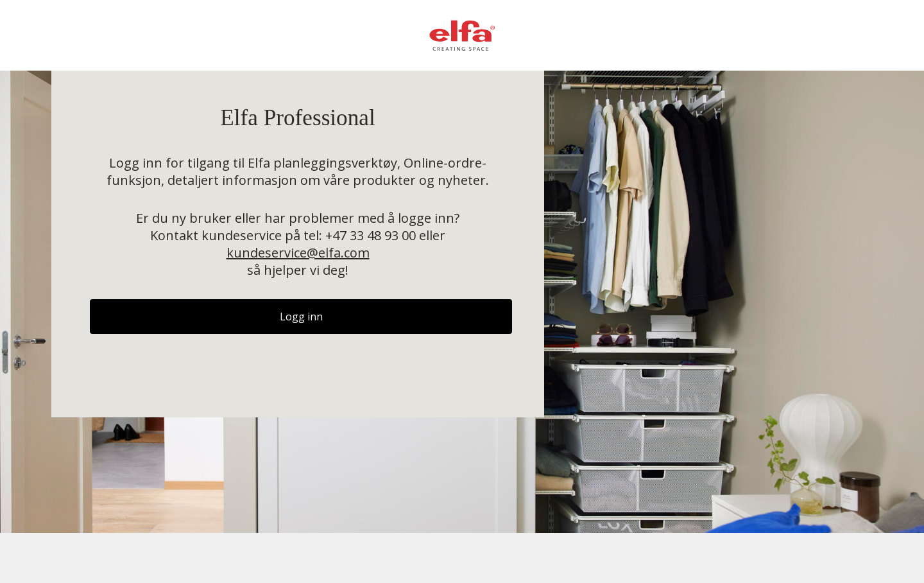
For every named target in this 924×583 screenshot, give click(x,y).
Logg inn (301, 317)
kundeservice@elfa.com (298, 253)
